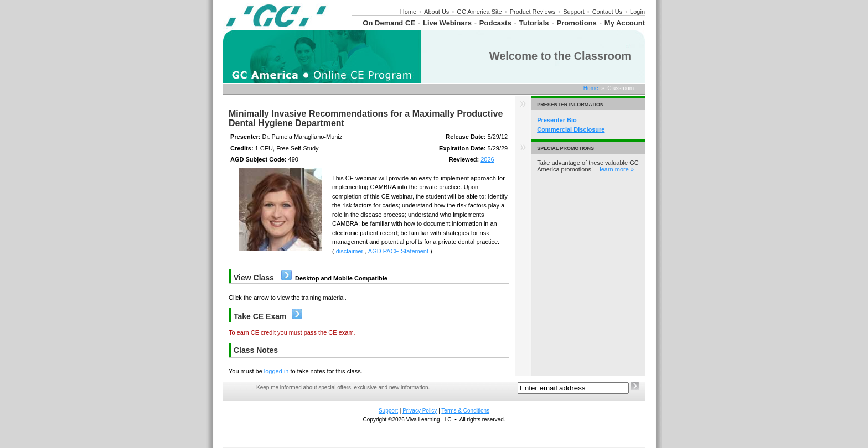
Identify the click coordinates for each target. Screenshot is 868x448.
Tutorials (534, 23)
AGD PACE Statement (398, 251)
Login (637, 12)
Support (574, 12)
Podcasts (495, 23)
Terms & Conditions (465, 411)
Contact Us (607, 12)
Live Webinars (447, 23)
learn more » (617, 169)
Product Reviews (533, 12)
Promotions (577, 23)
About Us (436, 12)
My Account (625, 23)
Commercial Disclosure (571, 129)
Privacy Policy (420, 411)
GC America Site (479, 12)
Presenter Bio (557, 120)
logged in (277, 371)
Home (408, 12)
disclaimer (350, 251)
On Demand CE (389, 23)
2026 (487, 159)
